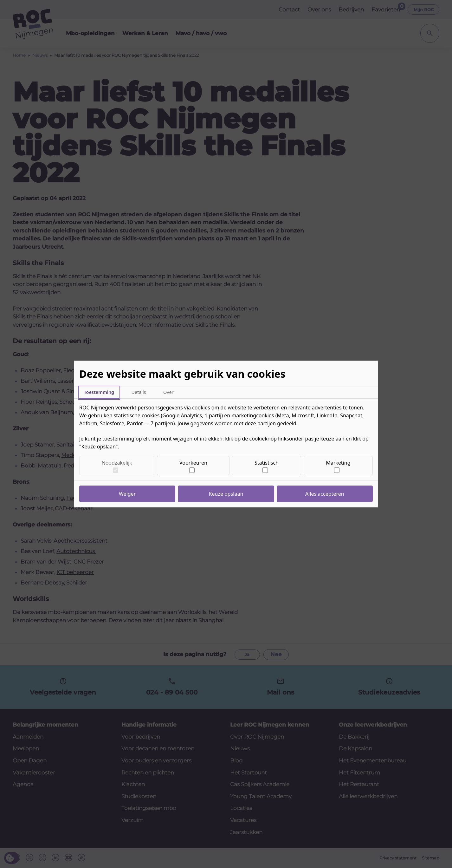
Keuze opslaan (226, 494)
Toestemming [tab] (99, 392)
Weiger (127, 494)
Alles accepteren (325, 494)
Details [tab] (139, 392)
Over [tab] (168, 392)
